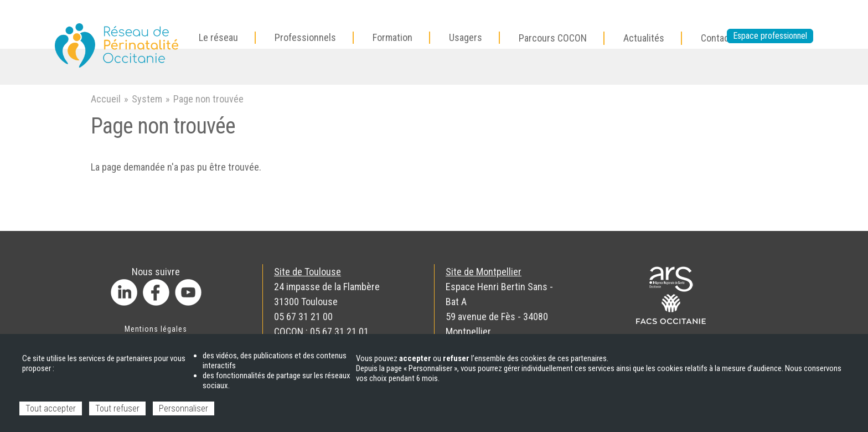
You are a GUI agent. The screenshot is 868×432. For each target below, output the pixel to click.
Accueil (106, 99)
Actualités (644, 38)
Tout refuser (117, 408)
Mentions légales (156, 329)
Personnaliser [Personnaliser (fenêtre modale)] (184, 408)
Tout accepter (51, 408)
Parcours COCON (553, 38)
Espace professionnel (770, 36)
